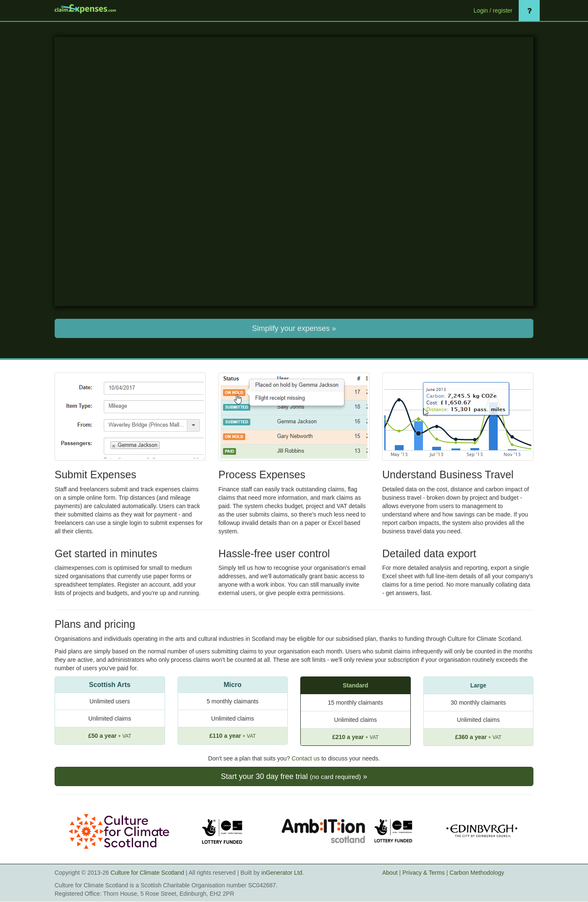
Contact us (306, 758)
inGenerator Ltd (282, 873)
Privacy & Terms (424, 873)
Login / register (493, 10)
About (390, 873)
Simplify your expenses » (294, 328)
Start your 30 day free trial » (294, 776)
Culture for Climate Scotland (147, 873)
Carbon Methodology (477, 873)
